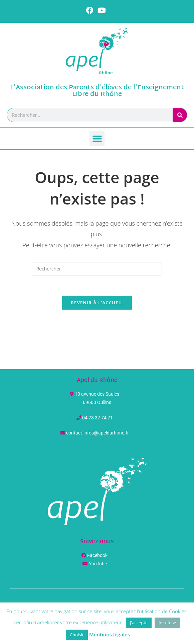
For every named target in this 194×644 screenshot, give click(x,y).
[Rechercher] (180, 115)
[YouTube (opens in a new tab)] (102, 10)
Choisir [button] (77, 635)
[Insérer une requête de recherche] (97, 269)
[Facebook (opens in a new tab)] (91, 10)
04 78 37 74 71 (98, 418)
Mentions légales (110, 634)
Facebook (97, 555)
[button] (97, 138)
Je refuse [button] (167, 623)
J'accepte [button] (139, 623)
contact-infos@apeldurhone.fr (98, 433)
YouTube (98, 564)
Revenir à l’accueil (97, 303)
